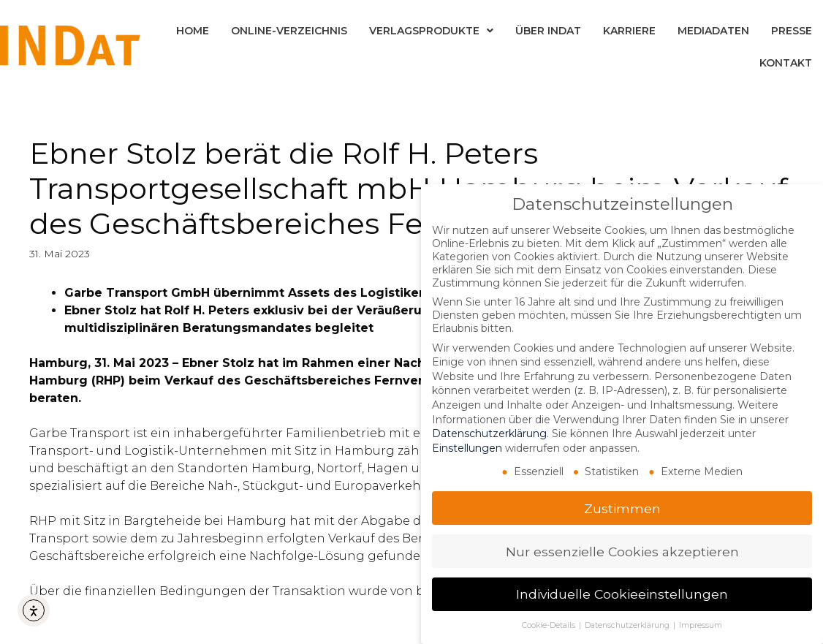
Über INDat (548, 31)
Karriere (629, 31)
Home (193, 31)
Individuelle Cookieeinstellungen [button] (622, 594)
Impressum (701, 625)
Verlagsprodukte (431, 31)
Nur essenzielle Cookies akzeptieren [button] (622, 552)
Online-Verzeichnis (289, 31)
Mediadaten (713, 31)
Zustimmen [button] (622, 508)
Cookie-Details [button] (550, 625)
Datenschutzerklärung (489, 433)
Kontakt (786, 63)
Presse (792, 31)
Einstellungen (467, 448)
